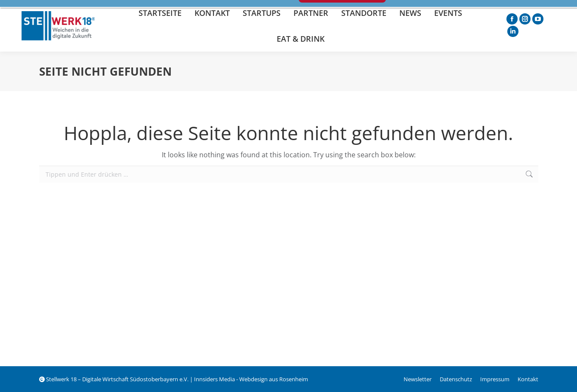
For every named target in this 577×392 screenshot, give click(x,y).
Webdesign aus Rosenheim (274, 379)
